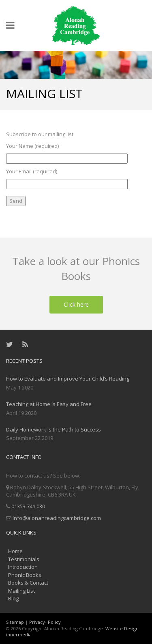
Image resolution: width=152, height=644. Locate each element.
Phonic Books (25, 575)
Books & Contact (28, 583)
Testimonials (24, 559)
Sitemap (15, 622)
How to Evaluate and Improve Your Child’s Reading (68, 379)
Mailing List (21, 591)
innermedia (19, 635)
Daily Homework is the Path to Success (54, 429)
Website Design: (123, 628)
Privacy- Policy (45, 622)
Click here (76, 304)
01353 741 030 (28, 506)
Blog (13, 598)
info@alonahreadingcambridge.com (57, 518)
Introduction (23, 567)
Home (15, 551)
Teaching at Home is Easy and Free (49, 404)
